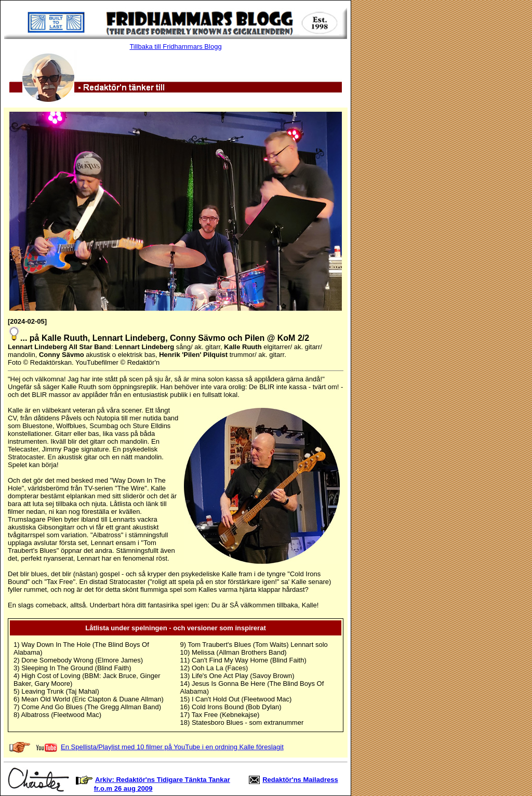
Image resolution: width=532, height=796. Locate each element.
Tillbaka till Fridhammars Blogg (175, 47)
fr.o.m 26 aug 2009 (123, 788)
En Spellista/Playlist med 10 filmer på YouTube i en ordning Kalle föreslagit (172, 747)
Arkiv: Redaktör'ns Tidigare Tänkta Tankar (163, 780)
